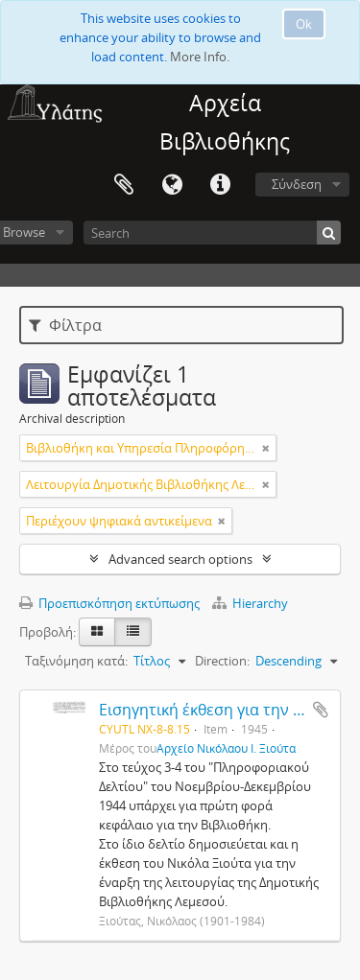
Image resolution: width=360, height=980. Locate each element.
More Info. (200, 57)
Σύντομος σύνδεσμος (220, 185)
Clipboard (124, 185)
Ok (304, 24)
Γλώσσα (172, 185)
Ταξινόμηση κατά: (76, 661)
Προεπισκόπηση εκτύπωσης (109, 603)
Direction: (222, 661)
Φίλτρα (65, 325)
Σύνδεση (297, 184)
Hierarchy (250, 603)
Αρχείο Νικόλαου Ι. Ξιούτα (226, 748)
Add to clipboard (321, 710)
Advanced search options (180, 559)
